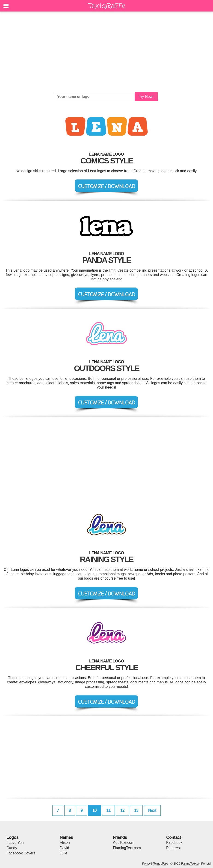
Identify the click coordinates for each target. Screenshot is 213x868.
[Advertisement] (106, 52)
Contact (174, 837)
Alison (65, 843)
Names (66, 837)
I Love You (15, 843)
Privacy (146, 864)
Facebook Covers (21, 853)
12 (122, 810)
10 (95, 810)
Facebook (174, 843)
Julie (64, 853)
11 (108, 810)
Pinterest (173, 848)
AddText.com (124, 843)
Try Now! (146, 97)
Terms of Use (160, 864)
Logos (12, 837)
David (64, 848)
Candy (12, 848)
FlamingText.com (127, 848)
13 (136, 810)
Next (152, 810)
